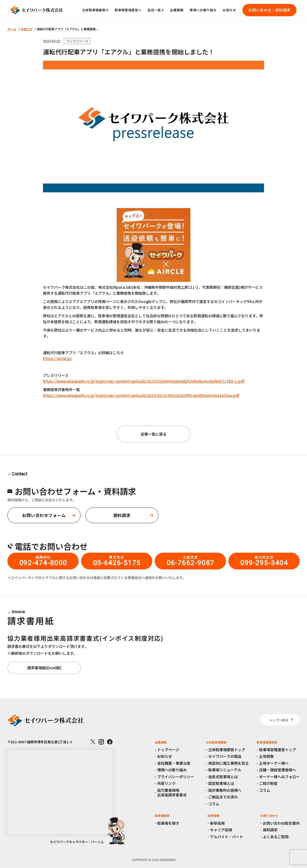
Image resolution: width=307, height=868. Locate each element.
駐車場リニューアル (225, 770)
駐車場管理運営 (128, 10)
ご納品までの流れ (223, 797)
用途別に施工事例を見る (229, 763)
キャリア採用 (221, 830)
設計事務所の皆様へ (225, 790)
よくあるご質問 (276, 837)
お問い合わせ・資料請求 (269, 10)
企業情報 (177, 10)
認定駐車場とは (221, 783)
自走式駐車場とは (223, 777)
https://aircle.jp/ (58, 358)
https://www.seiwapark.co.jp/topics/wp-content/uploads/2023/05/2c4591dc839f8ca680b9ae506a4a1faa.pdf (141, 395)
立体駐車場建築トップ (227, 750)
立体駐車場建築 (95, 10)
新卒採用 (217, 823)
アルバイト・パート (227, 837)
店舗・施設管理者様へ (278, 770)
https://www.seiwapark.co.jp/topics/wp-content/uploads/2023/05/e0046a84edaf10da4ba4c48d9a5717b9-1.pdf (144, 381)
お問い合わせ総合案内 (281, 823)
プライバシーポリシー (176, 777)
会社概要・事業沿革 (174, 763)
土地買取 (266, 756)
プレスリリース (77, 41)
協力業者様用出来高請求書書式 (172, 793)
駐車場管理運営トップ (278, 750)
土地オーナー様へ (274, 763)
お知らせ (230, 10)
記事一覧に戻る (154, 434)
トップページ (168, 750)
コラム (214, 804)
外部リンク (166, 783)
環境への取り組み (203, 10)
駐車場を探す (168, 823)
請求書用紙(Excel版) (44, 668)
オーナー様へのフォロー (279, 777)
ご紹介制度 (268, 783)
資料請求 (270, 830)
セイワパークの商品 (225, 756)
